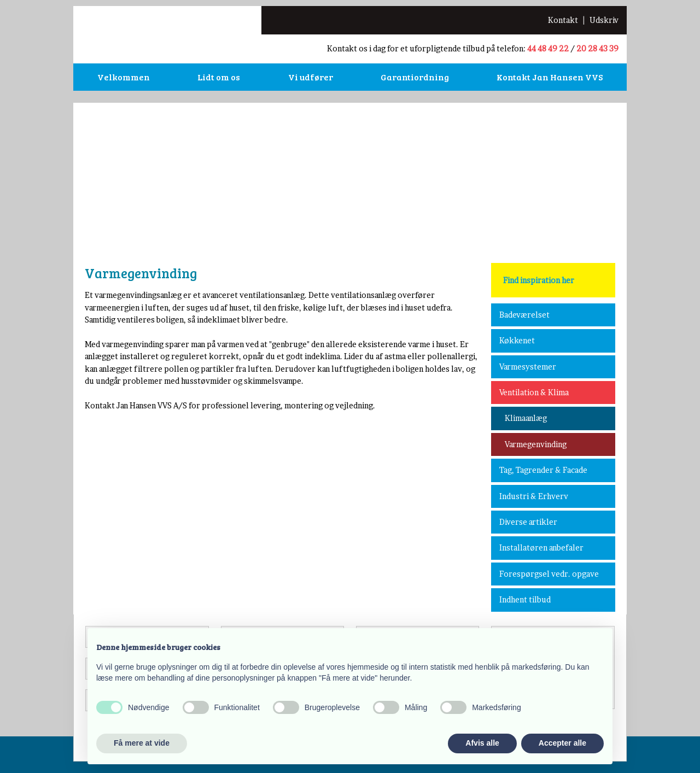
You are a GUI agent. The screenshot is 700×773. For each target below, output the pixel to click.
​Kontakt (563, 20)
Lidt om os (219, 77)
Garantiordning (415, 77)
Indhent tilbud (525, 599)
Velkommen (124, 77)
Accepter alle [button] (562, 743)
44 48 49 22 (548, 48)
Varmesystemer (528, 367)
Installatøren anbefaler (541, 547)
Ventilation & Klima (534, 392)
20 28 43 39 (597, 48)
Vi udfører (311, 77)
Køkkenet (517, 340)
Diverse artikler (528, 522)
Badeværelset (524, 315)
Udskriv (604, 20)
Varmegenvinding (536, 444)
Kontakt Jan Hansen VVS (550, 77)
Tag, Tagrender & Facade (543, 470)
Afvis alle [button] (482, 743)
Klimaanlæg (526, 418)
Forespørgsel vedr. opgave (549, 574)
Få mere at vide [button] (142, 743)
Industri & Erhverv (534, 496)
